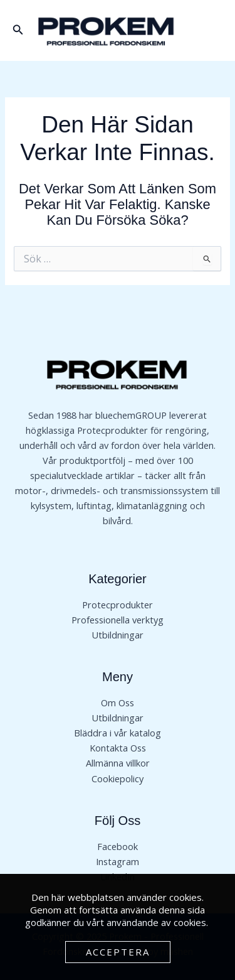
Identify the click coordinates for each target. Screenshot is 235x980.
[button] (18, 30)
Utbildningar (118, 635)
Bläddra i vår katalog (118, 733)
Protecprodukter (118, 605)
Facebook (118, 846)
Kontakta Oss (118, 748)
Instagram (118, 861)
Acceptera (118, 952)
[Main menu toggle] (212, 30)
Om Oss (118, 703)
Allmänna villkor (118, 763)
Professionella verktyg (118, 620)
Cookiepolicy (118, 778)
